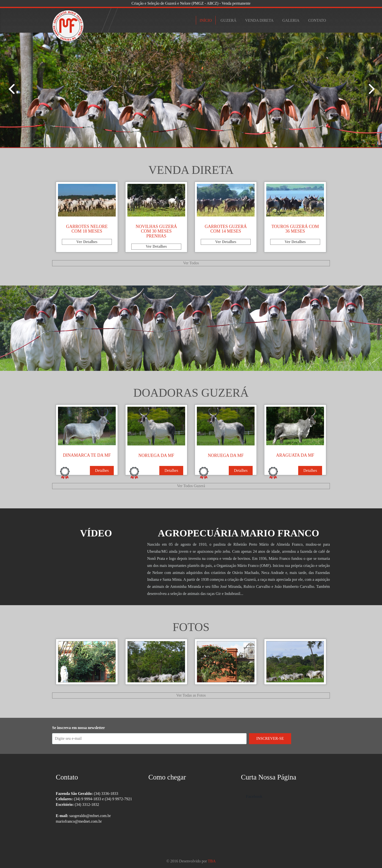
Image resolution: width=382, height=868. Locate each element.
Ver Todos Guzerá (191, 486)
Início (206, 20)
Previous (373, 89)
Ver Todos (191, 263)
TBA (212, 861)
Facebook (254, 796)
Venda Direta (259, 20)
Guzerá (228, 20)
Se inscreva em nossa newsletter (79, 728)
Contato (317, 20)
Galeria (291, 20)
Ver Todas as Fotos (191, 695)
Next (9, 89)
